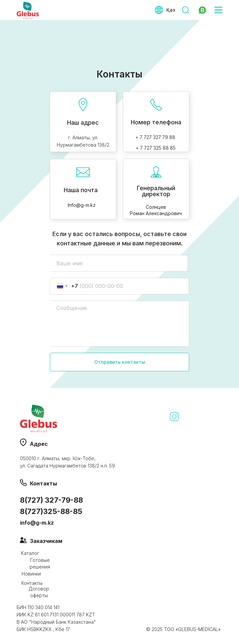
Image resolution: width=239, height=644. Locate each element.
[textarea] (119, 324)
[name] (119, 263)
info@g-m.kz (37, 523)
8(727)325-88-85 (51, 511)
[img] (202, 10)
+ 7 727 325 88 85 (156, 148)
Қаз (171, 10)
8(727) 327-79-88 (51, 500)
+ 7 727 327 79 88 (155, 137)
